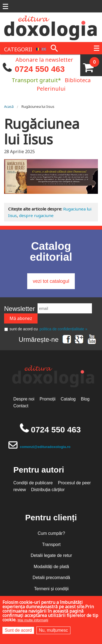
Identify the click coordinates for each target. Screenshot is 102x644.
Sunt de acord (18, 630)
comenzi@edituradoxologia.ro (45, 447)
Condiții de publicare (33, 483)
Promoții (47, 399)
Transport (51, 544)
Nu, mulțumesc (53, 630)
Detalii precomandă (51, 578)
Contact (21, 406)
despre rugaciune (36, 215)
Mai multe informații (33, 620)
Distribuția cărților (48, 490)
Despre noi (24, 399)
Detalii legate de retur (51, 555)
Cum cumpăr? (51, 533)
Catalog (68, 399)
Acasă (9, 106)
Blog (85, 399)
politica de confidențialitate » (63, 329)
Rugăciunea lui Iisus (38, 106)
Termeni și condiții (51, 589)
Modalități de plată (51, 567)
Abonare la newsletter (44, 59)
